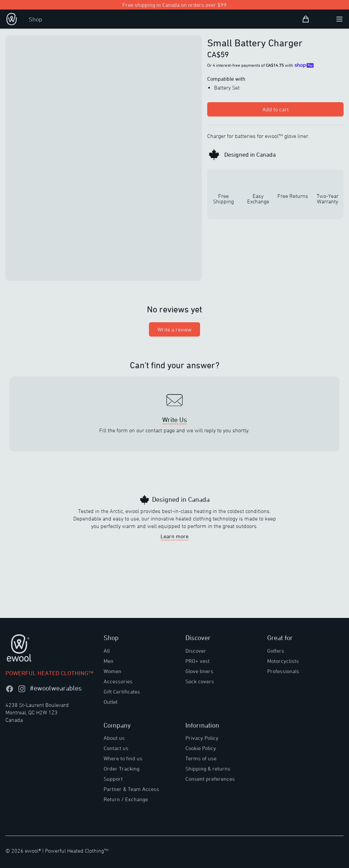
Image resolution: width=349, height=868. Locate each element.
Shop (35, 19)
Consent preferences (210, 779)
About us (114, 738)
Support (113, 779)
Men (109, 661)
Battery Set (227, 88)
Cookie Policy (201, 748)
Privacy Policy (202, 738)
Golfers (276, 651)
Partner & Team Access (131, 789)
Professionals (283, 671)
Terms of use (201, 758)
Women (112, 671)
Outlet (111, 702)
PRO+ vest (198, 661)
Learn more (174, 536)
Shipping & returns (208, 769)
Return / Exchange (126, 799)
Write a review (174, 329)
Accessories (118, 681)
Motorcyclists (283, 661)
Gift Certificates (122, 692)
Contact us (116, 748)
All (107, 651)
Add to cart (276, 109)
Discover (196, 651)
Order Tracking (122, 769)
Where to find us (123, 758)
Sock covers (200, 681)
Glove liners (199, 671)
